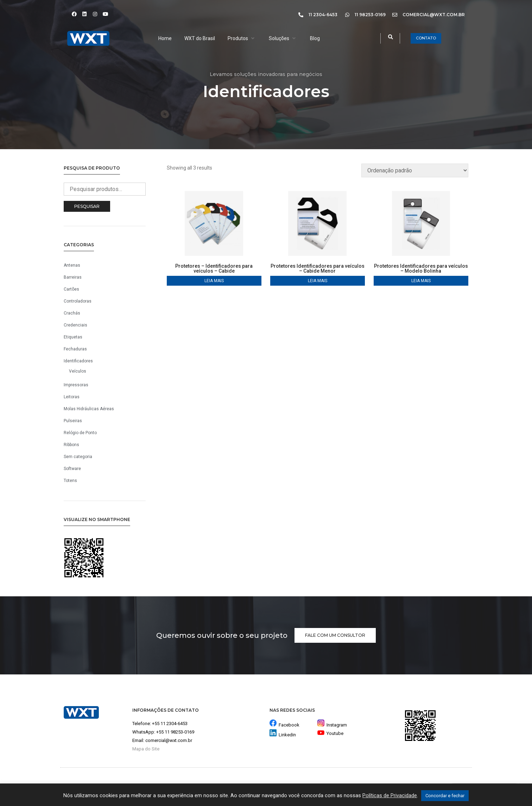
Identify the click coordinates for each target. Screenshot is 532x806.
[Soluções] (283, 38)
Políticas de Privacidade (390, 795)
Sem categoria (78, 457)
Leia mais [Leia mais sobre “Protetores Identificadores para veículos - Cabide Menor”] (318, 281)
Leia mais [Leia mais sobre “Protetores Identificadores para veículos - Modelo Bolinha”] (421, 281)
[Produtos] (242, 38)
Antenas (72, 265)
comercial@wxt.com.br (169, 740)
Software (72, 469)
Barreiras (73, 277)
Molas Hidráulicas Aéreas (89, 409)
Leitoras (72, 397)
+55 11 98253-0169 (175, 732)
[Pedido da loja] (415, 170)
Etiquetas (73, 337)
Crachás (72, 313)
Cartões (71, 289)
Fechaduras (75, 349)
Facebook (289, 725)
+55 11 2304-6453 (170, 724)
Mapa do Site (146, 749)
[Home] (165, 38)
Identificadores (78, 361)
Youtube (330, 733)
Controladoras (78, 301)
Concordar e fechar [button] (445, 796)
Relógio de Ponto (80, 433)
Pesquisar (87, 206)
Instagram (332, 725)
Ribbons (71, 445)
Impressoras (76, 385)
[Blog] (315, 38)
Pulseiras (73, 421)
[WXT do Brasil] (200, 38)
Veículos (78, 371)
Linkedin (287, 735)
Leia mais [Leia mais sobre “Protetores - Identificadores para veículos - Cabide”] (214, 281)
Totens (70, 481)
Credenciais (75, 325)
